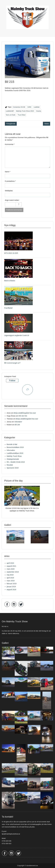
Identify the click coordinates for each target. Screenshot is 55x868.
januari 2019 (11, 587)
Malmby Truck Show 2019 (25, 111)
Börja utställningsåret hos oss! (25, 413)
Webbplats (9, 191)
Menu (4, 4)
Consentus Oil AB (19, 107)
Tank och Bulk (10, 115)
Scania (39, 111)
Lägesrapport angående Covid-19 (17, 335)
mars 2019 (11, 581)
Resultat (10, 465)
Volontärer (18, 422)
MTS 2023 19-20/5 (11, 253)
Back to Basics (10, 281)
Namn (8, 172)
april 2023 (10, 563)
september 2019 (13, 572)
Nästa (47, 124)
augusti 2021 (11, 566)
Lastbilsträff (10, 111)
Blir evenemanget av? (12, 363)
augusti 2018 (11, 590)
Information (11, 450)
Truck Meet (22, 115)
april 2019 (10, 578)
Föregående (11, 124)
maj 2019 (10, 575)
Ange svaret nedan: (12, 200)
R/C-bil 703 (23, 416)
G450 (29, 107)
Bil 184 (17, 425)
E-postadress (10, 181)
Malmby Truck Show (14, 456)
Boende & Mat (12, 444)
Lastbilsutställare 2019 (15, 453)
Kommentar (10, 144)
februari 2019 (12, 584)
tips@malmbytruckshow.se (11, 834)
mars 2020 (11, 569)
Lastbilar (37, 107)
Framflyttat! (8, 308)
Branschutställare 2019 (15, 447)
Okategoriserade (13, 459)
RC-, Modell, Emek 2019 (16, 462)
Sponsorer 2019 (13, 468)
